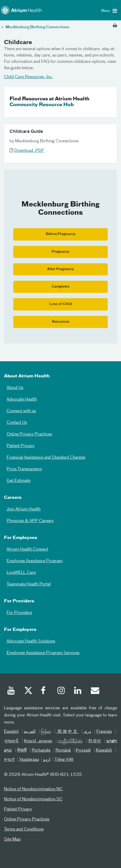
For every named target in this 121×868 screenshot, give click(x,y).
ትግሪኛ (9, 760)
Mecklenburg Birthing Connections (37, 27)
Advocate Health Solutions (31, 641)
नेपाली (22, 750)
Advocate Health (22, 400)
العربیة (30, 732)
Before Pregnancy (61, 234)
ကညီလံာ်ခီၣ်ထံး (70, 741)
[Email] (95, 691)
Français (104, 732)
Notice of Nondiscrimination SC (33, 799)
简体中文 (68, 732)
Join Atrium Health (24, 509)
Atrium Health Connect (27, 550)
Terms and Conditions (24, 829)
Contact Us (17, 423)
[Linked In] (78, 691)
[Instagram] (61, 691)
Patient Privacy (21, 446)
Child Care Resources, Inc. (28, 77)
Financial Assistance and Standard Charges (46, 458)
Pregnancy (60, 252)
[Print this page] (115, 26)
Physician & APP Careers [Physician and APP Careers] (30, 521)
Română (63, 750)
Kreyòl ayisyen (38, 741)
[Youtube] (11, 691)
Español (11, 732)
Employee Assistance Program (35, 561)
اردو (47, 760)
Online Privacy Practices (29, 434)
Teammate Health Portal (29, 584)
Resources (61, 322)
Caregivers (60, 287)
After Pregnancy (60, 269)
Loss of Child (61, 304)
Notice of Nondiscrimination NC (33, 789)
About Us (15, 388)
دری (87, 732)
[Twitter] (28, 691)
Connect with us (21, 411)
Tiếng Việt (64, 760)
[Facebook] (45, 691)
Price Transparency (24, 469)
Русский (83, 750)
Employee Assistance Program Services (43, 653)
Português (41, 750)
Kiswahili (104, 750)
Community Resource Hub (42, 105)
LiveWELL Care (21, 573)
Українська (29, 760)
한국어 (95, 741)
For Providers (19, 613)
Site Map (12, 839)
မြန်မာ (46, 732)
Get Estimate (19, 481)
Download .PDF (29, 151)
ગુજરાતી (11, 741)
